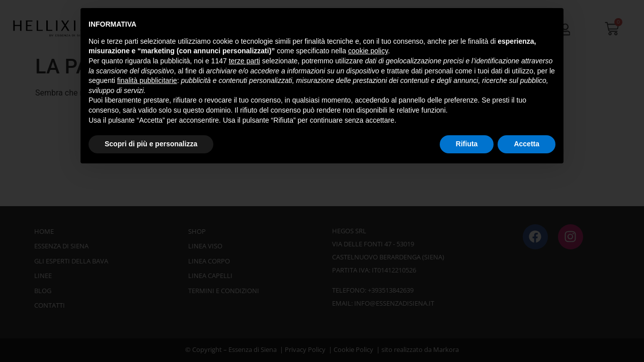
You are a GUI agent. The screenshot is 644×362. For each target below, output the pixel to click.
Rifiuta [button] (467, 144)
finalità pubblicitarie (147, 80)
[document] (322, 181)
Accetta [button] (527, 144)
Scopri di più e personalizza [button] (151, 144)
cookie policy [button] (368, 51)
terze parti (245, 61)
